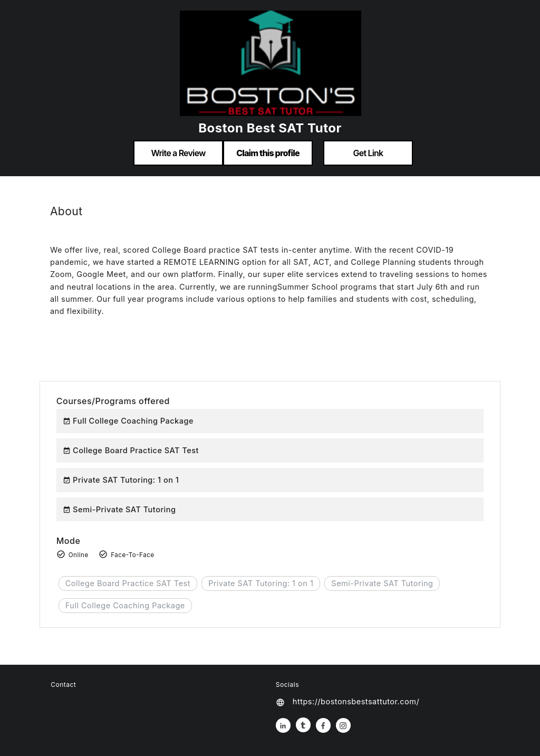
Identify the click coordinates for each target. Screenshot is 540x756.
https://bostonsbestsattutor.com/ (356, 701)
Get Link (368, 153)
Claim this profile (268, 153)
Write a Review (178, 153)
